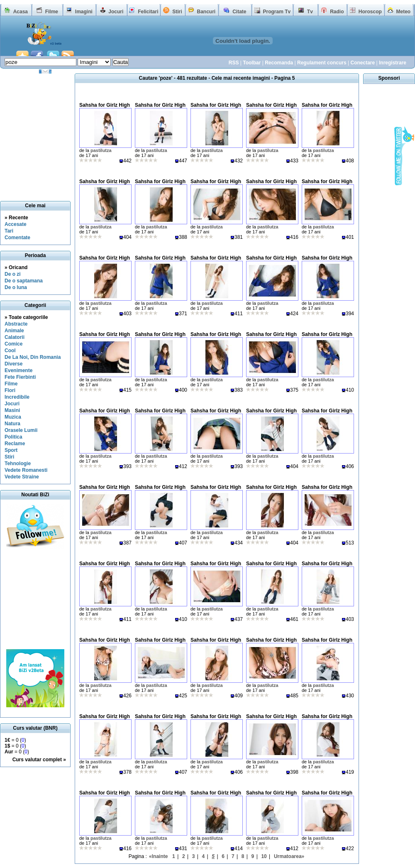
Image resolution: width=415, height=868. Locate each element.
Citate (239, 12)
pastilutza (101, 150)
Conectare (363, 63)
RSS (234, 63)
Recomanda (279, 63)
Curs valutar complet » (39, 760)
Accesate (16, 224)
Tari (9, 231)
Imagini (84, 12)
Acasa (21, 12)
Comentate (17, 238)
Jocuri (116, 12)
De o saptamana (24, 281)
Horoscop (370, 12)
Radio (337, 12)
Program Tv (277, 12)
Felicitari (148, 12)
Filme (52, 12)
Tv (310, 12)
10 (264, 856)
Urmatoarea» (289, 856)
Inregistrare (393, 63)
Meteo (404, 12)
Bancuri (206, 12)
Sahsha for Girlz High (105, 105)
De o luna (16, 287)
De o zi (13, 274)
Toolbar (252, 63)
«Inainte (158, 856)
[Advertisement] (35, 599)
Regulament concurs (322, 63)
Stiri (177, 12)
